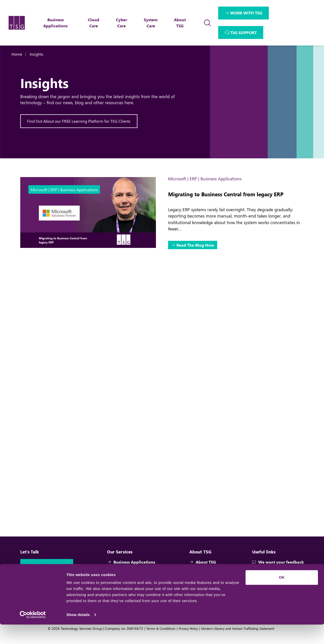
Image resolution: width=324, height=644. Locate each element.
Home (17, 54)
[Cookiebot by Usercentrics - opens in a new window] (33, 634)
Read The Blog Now (196, 245)
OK (282, 597)
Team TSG (202, 580)
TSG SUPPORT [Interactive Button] (244, 33)
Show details (78, 634)
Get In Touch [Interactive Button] (50, 574)
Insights (36, 54)
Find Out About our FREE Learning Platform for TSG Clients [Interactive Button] (79, 121)
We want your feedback (278, 570)
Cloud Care (121, 580)
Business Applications (131, 570)
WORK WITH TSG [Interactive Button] (246, 13)
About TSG (203, 570)
